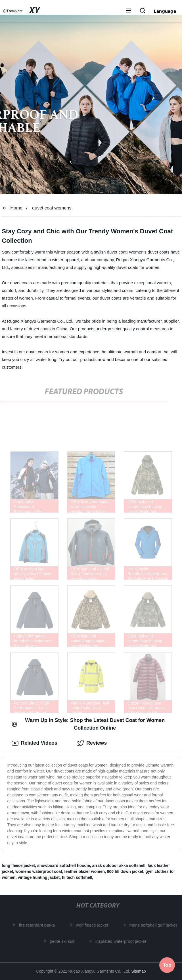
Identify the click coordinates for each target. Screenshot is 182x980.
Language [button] (165, 11)
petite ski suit (63, 941)
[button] (128, 11)
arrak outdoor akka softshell (119, 865)
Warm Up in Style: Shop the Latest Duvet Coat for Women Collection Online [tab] (88, 724)
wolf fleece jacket (93, 925)
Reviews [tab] (92, 743)
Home (16, 208)
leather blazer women (85, 871)
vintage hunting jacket (39, 877)
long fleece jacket (18, 865)
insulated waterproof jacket (122, 941)
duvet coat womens (52, 208)
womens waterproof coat (39, 871)
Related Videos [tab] (34, 743)
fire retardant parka (38, 925)
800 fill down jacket (125, 871)
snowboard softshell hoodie (64, 865)
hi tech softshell (77, 877)
